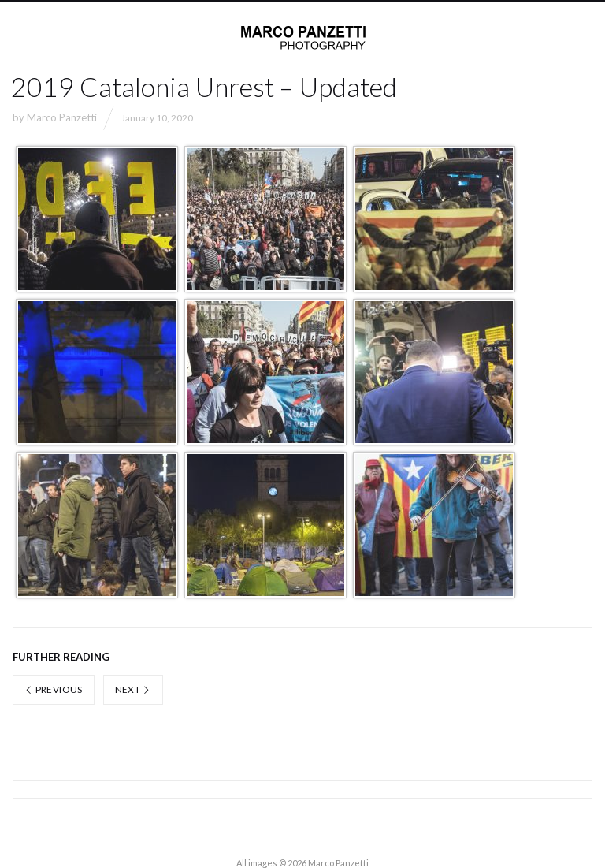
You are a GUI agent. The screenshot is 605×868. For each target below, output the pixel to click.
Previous (54, 689)
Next (133, 689)
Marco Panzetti (62, 117)
